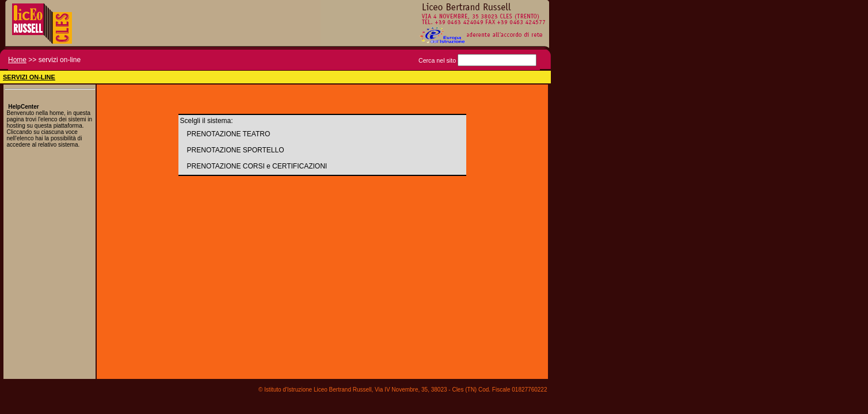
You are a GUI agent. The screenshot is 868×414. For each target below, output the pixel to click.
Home (17, 60)
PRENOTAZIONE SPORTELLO (236, 150)
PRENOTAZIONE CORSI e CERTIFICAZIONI (257, 166)
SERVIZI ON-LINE (29, 77)
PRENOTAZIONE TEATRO (229, 134)
